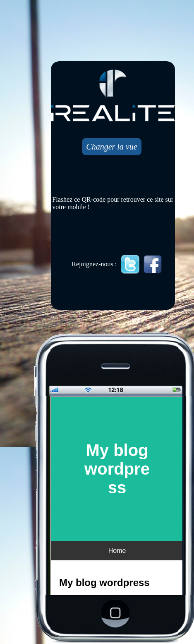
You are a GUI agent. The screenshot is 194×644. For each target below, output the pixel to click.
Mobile (117, 496)
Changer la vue (111, 147)
